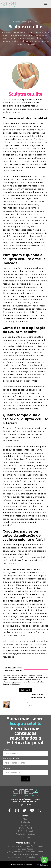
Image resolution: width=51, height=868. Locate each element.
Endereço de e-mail (12, 759)
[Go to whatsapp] (44, 860)
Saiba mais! (26, 690)
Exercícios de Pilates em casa (26, 854)
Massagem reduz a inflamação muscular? (26, 857)
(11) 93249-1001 (26, 805)
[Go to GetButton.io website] (44, 865)
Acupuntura (26, 837)
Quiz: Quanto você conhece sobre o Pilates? (26, 852)
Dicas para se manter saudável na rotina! (26, 846)
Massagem (25, 825)
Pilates (25, 819)
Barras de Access (26, 849)
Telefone (7, 768)
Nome (6, 749)
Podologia (25, 822)
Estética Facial (26, 828)
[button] (46, 5)
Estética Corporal (26, 831)
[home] (8, 4)
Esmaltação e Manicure (25, 834)
